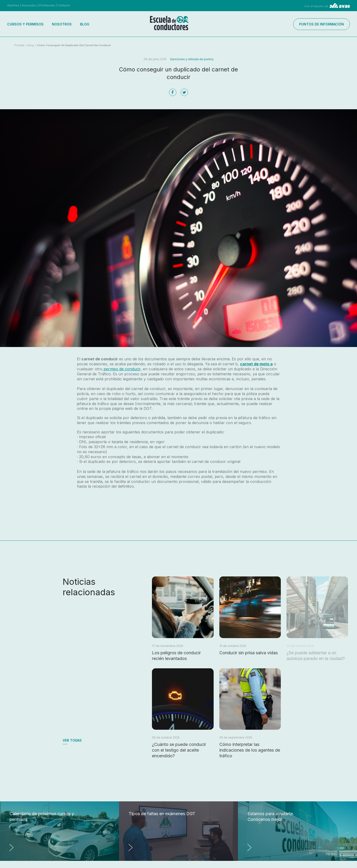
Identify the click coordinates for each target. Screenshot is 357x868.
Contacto (64, 5)
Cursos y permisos (25, 24)
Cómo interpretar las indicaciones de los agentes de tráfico (250, 750)
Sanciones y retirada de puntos (192, 59)
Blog (85, 24)
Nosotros (62, 24)
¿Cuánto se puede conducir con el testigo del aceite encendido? (179, 750)
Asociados (29, 5)
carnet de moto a (256, 364)
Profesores (47, 5)
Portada (19, 45)
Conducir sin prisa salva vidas (249, 653)
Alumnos (13, 5)
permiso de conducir (121, 369)
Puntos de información (322, 24)
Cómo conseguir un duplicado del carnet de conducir (74, 45)
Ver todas (72, 740)
